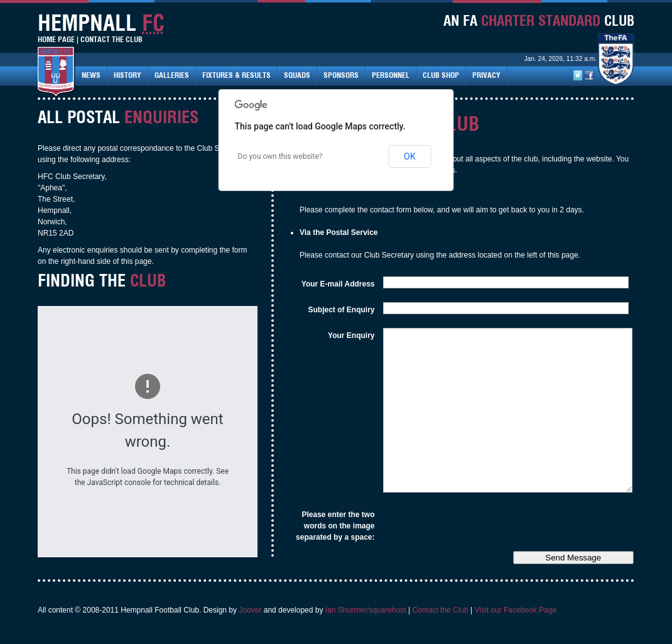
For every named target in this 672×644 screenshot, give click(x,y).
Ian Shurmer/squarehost (366, 610)
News (91, 75)
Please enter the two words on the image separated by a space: (335, 526)
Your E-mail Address (338, 284)
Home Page (56, 39)
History (127, 75)
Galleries (172, 75)
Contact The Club (111, 39)
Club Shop (441, 75)
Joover (250, 610)
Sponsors (341, 75)
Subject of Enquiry (341, 310)
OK (409, 156)
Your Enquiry (351, 336)
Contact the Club (440, 610)
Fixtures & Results (236, 75)
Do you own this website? (280, 156)
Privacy (486, 75)
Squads (297, 75)
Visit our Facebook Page (516, 610)
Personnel (391, 75)
